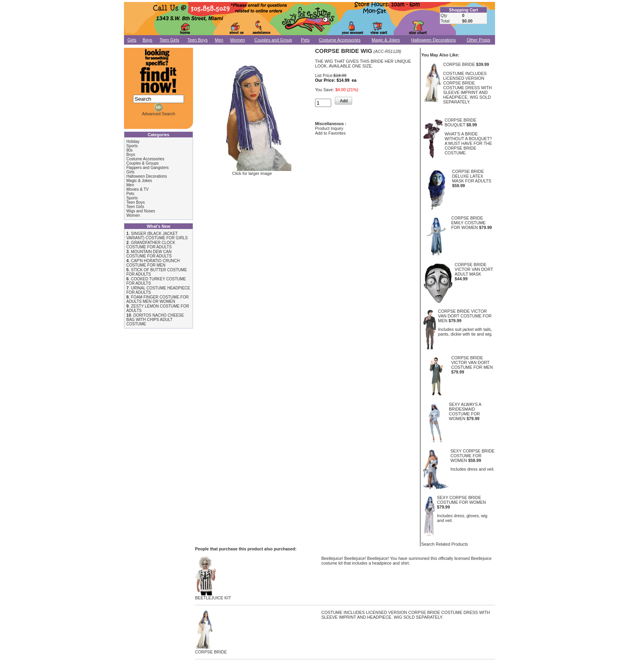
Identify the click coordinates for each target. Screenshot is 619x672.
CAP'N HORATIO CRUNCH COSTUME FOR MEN (153, 263)
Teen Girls (169, 40)
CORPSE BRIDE (459, 64)
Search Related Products (445, 544)
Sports (132, 146)
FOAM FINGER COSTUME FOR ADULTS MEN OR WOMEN (158, 299)
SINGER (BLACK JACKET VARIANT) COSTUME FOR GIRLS (157, 236)
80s (129, 150)
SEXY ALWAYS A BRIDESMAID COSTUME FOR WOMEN (465, 411)
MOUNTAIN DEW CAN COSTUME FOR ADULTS (149, 254)
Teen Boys (198, 40)
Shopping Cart (463, 10)
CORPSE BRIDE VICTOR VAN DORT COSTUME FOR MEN (465, 316)
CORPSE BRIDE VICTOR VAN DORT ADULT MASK (474, 269)
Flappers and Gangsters (147, 168)
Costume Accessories (340, 40)
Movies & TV (138, 189)
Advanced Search (158, 114)
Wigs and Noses (141, 211)
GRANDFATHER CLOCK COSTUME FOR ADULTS (151, 245)
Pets (305, 40)
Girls (132, 40)
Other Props (478, 40)
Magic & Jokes (386, 40)
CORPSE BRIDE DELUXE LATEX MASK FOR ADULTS (472, 176)
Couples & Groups (143, 163)
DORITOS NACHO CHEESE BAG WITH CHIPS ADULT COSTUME (155, 320)
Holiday (133, 142)
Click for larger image (252, 171)
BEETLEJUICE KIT (213, 596)
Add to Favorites (330, 133)
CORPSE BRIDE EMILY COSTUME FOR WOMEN (468, 223)
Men (219, 40)
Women (238, 40)
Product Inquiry (329, 128)
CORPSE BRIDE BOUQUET (460, 122)
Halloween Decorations (434, 40)
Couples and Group (273, 40)
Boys (147, 40)
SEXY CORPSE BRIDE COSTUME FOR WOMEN (473, 456)
